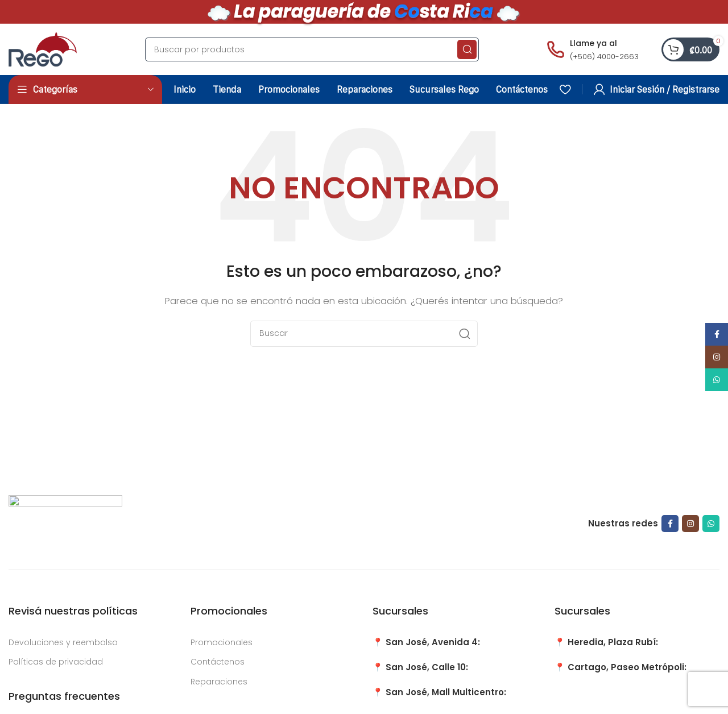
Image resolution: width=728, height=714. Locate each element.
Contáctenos (218, 662)
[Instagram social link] (690, 524)
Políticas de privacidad (56, 662)
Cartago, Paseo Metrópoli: (627, 667)
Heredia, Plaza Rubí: (613, 642)
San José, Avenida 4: (433, 642)
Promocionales (222, 642)
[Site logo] (43, 49)
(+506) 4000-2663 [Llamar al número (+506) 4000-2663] (604, 57)
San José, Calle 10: (427, 667)
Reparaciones (219, 682)
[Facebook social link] (670, 524)
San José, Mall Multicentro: (446, 692)
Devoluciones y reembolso (63, 642)
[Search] (312, 49)
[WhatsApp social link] (711, 524)
